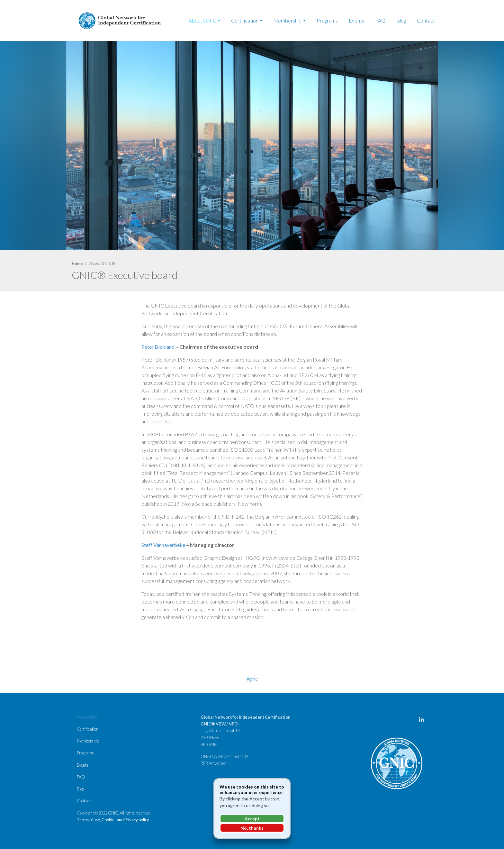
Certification (245, 20)
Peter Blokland (158, 347)
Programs (327, 20)
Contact (426, 20)
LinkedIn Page (423, 721)
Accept (252, 819)
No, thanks (252, 828)
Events (356, 20)
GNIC (254, 679)
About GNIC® (102, 263)
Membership (287, 20)
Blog (401, 20)
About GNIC (203, 20)
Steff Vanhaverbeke (163, 545)
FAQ (380, 20)
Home (77, 263)
